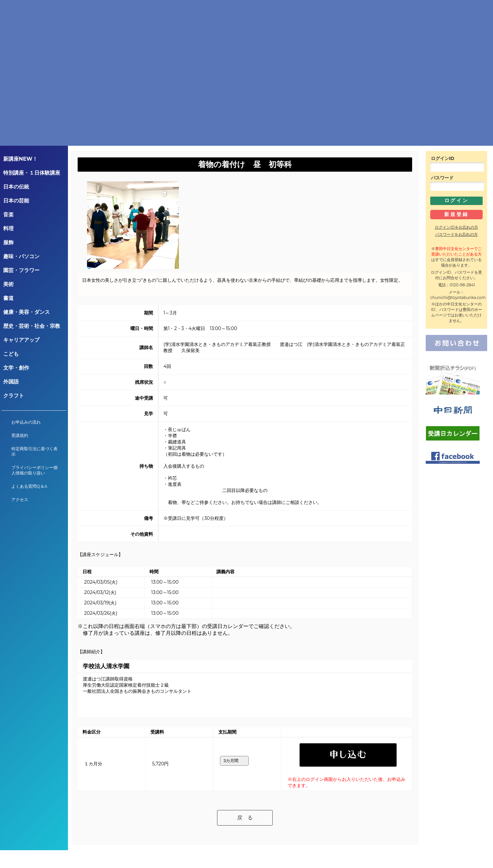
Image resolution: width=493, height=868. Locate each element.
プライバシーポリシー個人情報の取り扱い (34, 470)
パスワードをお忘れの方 (456, 234)
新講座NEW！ (20, 159)
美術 (8, 284)
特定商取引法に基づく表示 (34, 451)
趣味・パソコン (21, 256)
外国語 (11, 382)
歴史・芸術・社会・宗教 (32, 326)
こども (11, 354)
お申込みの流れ (26, 422)
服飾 (8, 242)
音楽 (8, 215)
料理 (8, 228)
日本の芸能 (16, 201)
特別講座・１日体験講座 (32, 173)
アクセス (20, 500)
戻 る (245, 802)
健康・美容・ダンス (27, 312)
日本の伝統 (16, 187)
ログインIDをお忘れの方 (456, 227)
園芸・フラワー (21, 270)
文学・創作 (16, 368)
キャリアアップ (21, 340)
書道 (8, 298)
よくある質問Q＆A (29, 486)
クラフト (14, 396)
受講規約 (20, 435)
